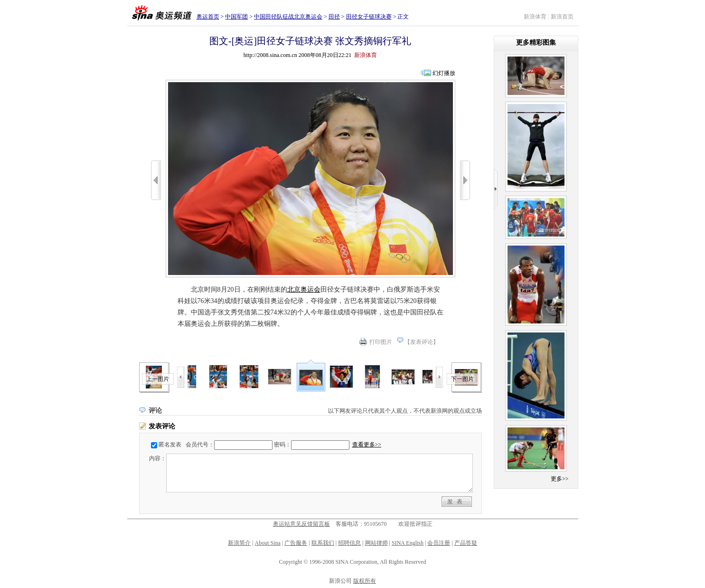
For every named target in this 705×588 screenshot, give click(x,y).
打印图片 (381, 342)
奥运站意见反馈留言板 (301, 524)
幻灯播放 (444, 73)
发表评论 (422, 342)
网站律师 (376, 543)
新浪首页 (562, 17)
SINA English (408, 543)
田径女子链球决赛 (369, 17)
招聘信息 (349, 543)
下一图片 (462, 379)
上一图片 (158, 379)
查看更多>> (367, 445)
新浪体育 (535, 17)
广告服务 (296, 543)
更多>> (560, 479)
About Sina (268, 543)
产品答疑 (466, 543)
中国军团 (236, 17)
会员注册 (439, 543)
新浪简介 (239, 543)
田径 (334, 17)
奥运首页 (208, 17)
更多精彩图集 (536, 43)
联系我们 (323, 543)
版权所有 (365, 581)
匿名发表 (170, 445)
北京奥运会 (304, 289)
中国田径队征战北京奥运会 (288, 17)
